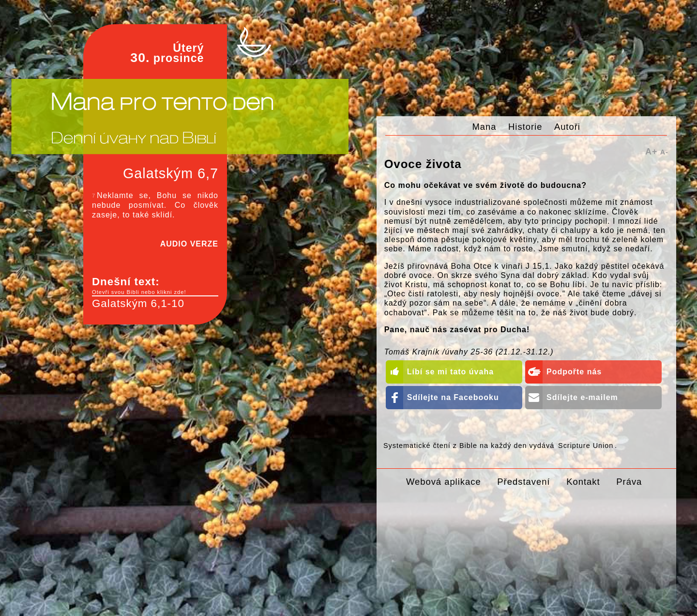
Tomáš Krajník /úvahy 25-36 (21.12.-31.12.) (469, 352)
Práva (629, 482)
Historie (525, 127)
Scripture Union (586, 446)
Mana (485, 127)
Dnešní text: (155, 286)
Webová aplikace (444, 482)
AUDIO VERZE (189, 244)
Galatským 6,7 (171, 173)
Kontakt (583, 482)
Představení (523, 482)
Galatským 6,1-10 (138, 303)
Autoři (567, 127)
